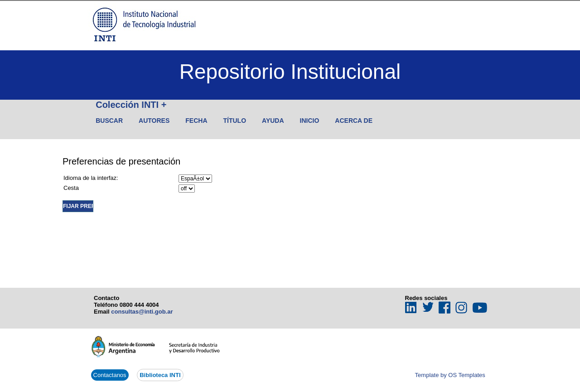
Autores (154, 121)
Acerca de (354, 121)
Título (235, 121)
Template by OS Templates (450, 375)
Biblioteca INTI (160, 375)
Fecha (196, 121)
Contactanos (110, 375)
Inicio (310, 121)
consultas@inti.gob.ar (142, 312)
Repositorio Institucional (290, 72)
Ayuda (273, 121)
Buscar (109, 121)
